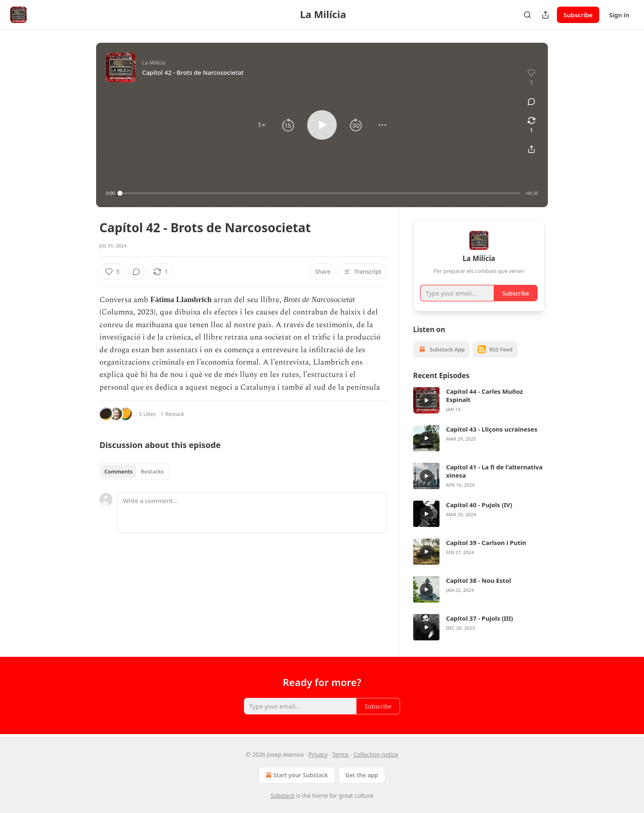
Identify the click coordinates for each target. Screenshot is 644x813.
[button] (262, 125)
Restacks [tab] (152, 471)
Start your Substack (296, 775)
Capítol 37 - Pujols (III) (480, 618)
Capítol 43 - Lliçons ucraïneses (492, 429)
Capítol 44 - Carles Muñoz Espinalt (484, 395)
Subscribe (578, 15)
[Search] (527, 15)
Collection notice (376, 754)
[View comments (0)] (531, 102)
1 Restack (172, 414)
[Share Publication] (545, 15)
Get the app (362, 775)
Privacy (318, 754)
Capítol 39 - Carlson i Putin (486, 543)
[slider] (320, 193)
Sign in (619, 15)
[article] (479, 400)
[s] (426, 400)
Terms (340, 754)
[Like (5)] (112, 272)
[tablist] (134, 471)
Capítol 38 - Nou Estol (478, 580)
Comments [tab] (118, 471)
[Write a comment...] (252, 513)
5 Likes (147, 414)
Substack (283, 796)
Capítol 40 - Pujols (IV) (479, 505)
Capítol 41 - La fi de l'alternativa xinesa (494, 471)
